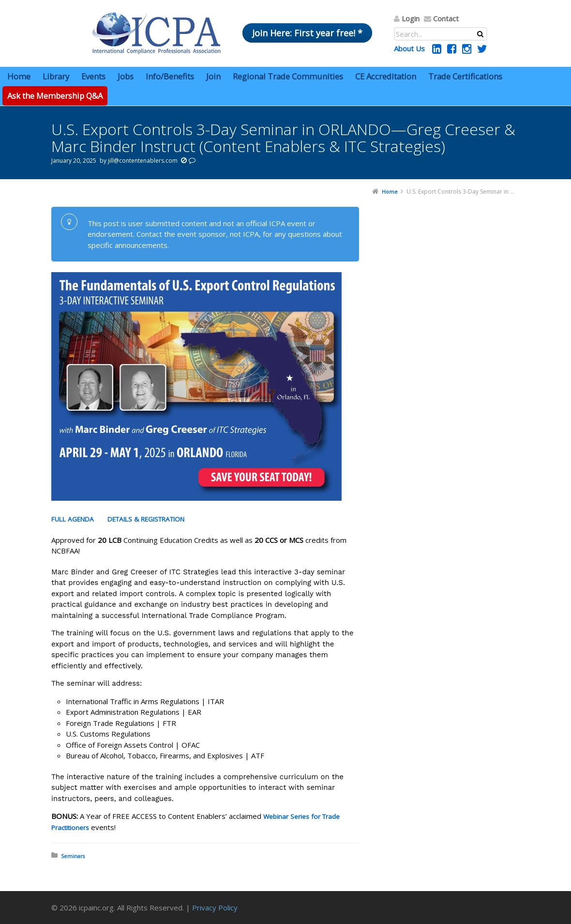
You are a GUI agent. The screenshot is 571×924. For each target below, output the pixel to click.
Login (411, 18)
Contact (446, 18)
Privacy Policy (215, 908)
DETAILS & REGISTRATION (146, 519)
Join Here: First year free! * (307, 33)
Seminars (73, 856)
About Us (409, 48)
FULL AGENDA (73, 519)
